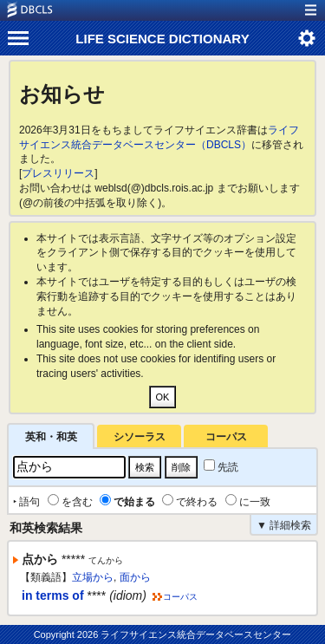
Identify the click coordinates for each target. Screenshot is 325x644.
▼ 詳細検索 (284, 525)
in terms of (53, 595)
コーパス (226, 437)
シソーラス (140, 437)
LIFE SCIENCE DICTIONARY (162, 39)
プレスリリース (58, 173)
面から (135, 577)
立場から (93, 577)
